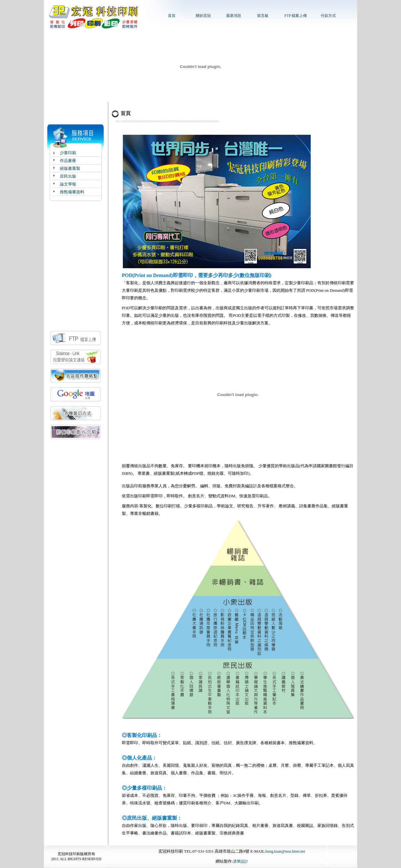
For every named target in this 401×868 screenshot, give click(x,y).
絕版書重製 (70, 168)
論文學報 (68, 184)
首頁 (172, 16)
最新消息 (234, 16)
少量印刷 (68, 153)
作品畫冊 (68, 161)
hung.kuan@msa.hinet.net (285, 851)
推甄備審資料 (72, 192)
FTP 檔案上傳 (296, 16)
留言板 (263, 16)
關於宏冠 (203, 16)
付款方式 (328, 16)
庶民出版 (68, 176)
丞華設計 (241, 861)
